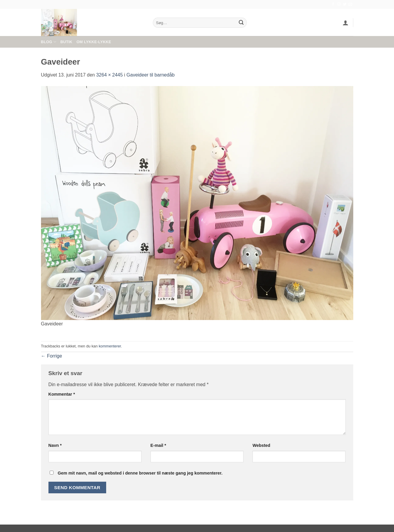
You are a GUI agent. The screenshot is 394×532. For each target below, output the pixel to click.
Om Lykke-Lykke (94, 42)
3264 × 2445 (109, 75)
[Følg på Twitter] (345, 4)
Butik (66, 42)
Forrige (52, 356)
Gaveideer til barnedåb (150, 75)
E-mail (158, 445)
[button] (346, 23)
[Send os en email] (350, 4)
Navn (55, 445)
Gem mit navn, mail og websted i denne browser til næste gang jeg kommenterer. (140, 473)
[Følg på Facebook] (333, 4)
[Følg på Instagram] (339, 4)
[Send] (241, 23)
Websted (261, 445)
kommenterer (110, 346)
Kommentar (62, 394)
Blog (49, 42)
